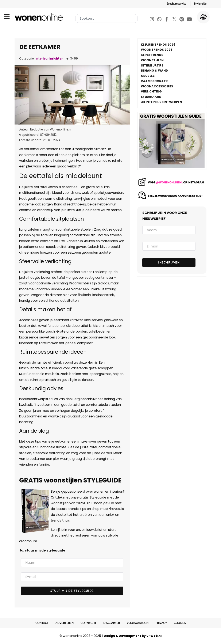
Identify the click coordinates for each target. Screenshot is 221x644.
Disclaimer (112, 623)
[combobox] (106, 18)
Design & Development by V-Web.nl (133, 636)
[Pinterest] (182, 20)
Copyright (88, 623)
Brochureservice (176, 4)
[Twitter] (175, 20)
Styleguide (200, 4)
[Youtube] (189, 20)
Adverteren (65, 623)
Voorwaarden (138, 623)
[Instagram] (152, 20)
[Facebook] (167, 20)
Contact (42, 623)
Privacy (161, 623)
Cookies (180, 623)
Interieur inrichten (49, 59)
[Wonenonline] (40, 17)
